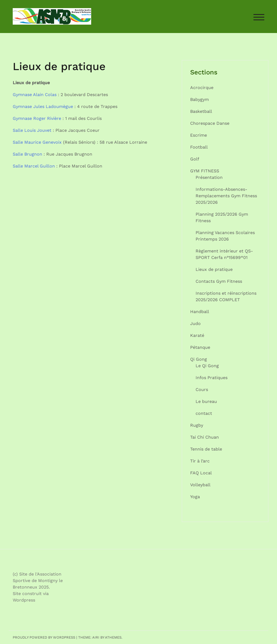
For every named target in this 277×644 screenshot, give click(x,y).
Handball (200, 312)
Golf (195, 159)
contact (204, 413)
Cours (202, 390)
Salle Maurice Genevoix (37, 142)
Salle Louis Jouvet (32, 130)
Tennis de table (206, 449)
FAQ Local (201, 473)
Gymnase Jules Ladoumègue (43, 106)
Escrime (199, 135)
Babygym (199, 99)
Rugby (197, 425)
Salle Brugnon (27, 154)
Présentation (209, 177)
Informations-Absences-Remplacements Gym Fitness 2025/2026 (226, 196)
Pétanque (200, 347)
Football (199, 147)
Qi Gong (199, 359)
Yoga (195, 497)
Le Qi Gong (207, 366)
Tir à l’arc (200, 461)
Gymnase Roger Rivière (37, 118)
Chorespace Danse (210, 123)
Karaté (197, 335)
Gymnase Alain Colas (35, 95)
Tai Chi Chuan (205, 437)
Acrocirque (202, 88)
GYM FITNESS (205, 171)
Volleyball (200, 485)
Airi (96, 637)
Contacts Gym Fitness (219, 281)
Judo (195, 323)
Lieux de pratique (214, 269)
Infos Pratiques (212, 378)
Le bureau (206, 401)
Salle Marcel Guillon (34, 166)
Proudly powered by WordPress (44, 637)
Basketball (201, 111)
